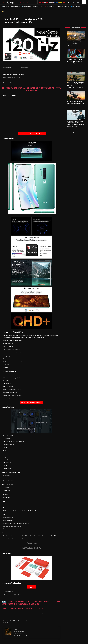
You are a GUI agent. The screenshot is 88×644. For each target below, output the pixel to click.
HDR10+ (18, 621)
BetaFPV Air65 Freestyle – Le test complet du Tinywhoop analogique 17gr (75, 61)
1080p (8, 621)
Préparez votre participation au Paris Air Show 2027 (75, 43)
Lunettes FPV (70, 126)
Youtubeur (6, 623)
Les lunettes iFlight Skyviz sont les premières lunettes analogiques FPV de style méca (75, 123)
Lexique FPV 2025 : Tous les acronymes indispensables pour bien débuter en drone (75, 103)
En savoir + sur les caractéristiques (32, 402)
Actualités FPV (70, 107)
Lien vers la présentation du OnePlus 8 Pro (32, 134)
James (16, 629)
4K (10, 621)
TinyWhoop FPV (70, 65)
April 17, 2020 (37, 608)
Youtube (28, 621)
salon (68, 46)
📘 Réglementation (71, 88)
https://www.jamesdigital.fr (19, 631)
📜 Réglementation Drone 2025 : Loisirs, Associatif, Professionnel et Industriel (76, 84)
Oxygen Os (32, 587)
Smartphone (23, 621)
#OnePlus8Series (53, 602)
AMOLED (14, 621)
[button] (69, 2)
